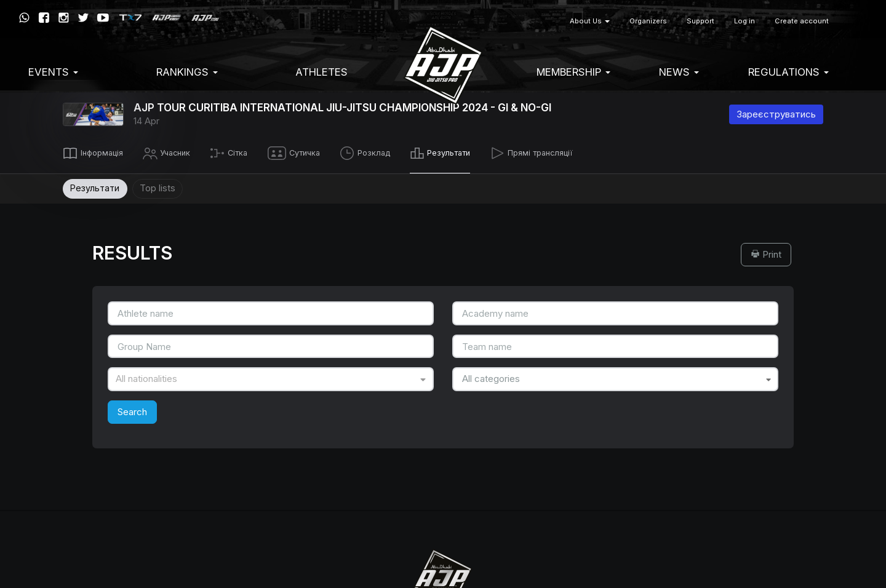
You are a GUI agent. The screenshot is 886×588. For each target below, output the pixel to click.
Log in (744, 21)
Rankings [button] (187, 72)
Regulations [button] (788, 72)
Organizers (648, 21)
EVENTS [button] (53, 72)
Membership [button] (573, 72)
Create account (802, 21)
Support (700, 21)
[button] (853, 21)
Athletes (321, 72)
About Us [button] (590, 21)
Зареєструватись (776, 114)
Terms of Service (410, 343)
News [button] (679, 72)
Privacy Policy (481, 343)
